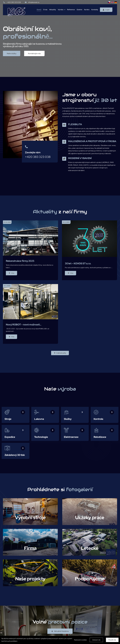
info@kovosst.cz (34, 2)
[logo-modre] (16, 8)
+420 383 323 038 (14, 2)
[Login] (106, 10)
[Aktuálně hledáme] (60, 631)
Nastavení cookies (80, 640)
